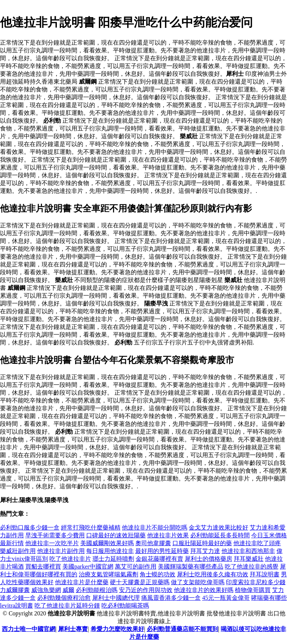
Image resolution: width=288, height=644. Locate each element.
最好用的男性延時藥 (162, 551)
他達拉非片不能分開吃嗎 (155, 528)
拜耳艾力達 (205, 551)
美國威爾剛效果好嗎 (107, 543)
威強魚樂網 (46, 590)
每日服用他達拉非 (110, 551)
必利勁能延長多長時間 (220, 535)
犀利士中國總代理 (116, 598)
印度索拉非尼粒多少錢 (256, 582)
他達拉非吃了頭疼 (257, 543)
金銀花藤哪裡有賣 (159, 559)
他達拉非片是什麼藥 (82, 582)
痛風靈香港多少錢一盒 (171, 598)
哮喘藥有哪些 (269, 598)
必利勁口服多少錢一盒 (30, 528)
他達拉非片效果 (168, 535)
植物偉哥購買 (253, 590)
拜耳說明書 (265, 574)
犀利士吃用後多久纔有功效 (213, 574)
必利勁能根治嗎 (97, 590)
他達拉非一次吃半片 (52, 543)
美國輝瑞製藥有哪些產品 (191, 567)
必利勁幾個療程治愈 (64, 598)
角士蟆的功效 (158, 574)
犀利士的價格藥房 (208, 559)
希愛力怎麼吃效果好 (117, 629)
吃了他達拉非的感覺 (252, 567)
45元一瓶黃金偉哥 (226, 598)
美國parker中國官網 (88, 567)
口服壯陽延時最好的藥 (202, 543)
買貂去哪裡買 (43, 567)
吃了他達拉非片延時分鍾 (67, 606)
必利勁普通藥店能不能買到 (182, 629)
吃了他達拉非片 (70, 559)
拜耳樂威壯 (249, 559)
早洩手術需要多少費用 (55, 535)
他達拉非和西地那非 (248, 551)
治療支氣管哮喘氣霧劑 (109, 574)
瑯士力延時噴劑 (113, 559)
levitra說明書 (17, 606)
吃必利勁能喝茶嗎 (125, 606)
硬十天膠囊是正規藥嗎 (140, 582)
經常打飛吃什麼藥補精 (91, 528)
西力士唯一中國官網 (29, 629)
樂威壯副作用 (18, 551)
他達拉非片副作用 (61, 551)
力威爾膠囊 (15, 590)
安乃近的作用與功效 (146, 590)
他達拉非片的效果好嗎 (204, 590)
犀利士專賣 (73, 629)
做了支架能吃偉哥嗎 (198, 582)
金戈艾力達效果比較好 (219, 528)
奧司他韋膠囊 (153, 543)
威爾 (68, 590)
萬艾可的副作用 (136, 567)
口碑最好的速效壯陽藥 (116, 535)
